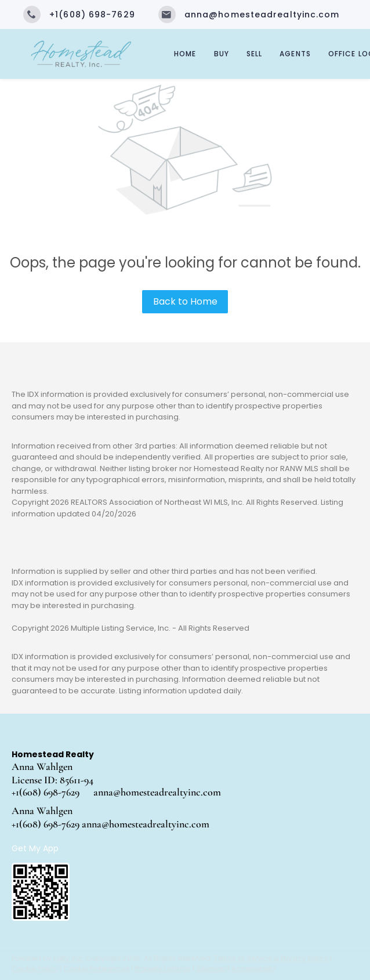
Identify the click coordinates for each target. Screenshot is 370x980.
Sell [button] (254, 54)
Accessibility (253, 969)
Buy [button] (222, 54)
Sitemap (211, 969)
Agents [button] (295, 54)
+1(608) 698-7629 (46, 792)
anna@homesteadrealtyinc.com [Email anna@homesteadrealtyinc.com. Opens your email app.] (157, 792)
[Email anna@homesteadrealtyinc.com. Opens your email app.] (249, 15)
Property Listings (163, 969)
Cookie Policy (35, 969)
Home (185, 54)
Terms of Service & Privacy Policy (271, 958)
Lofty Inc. (69, 958)
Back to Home (185, 301)
